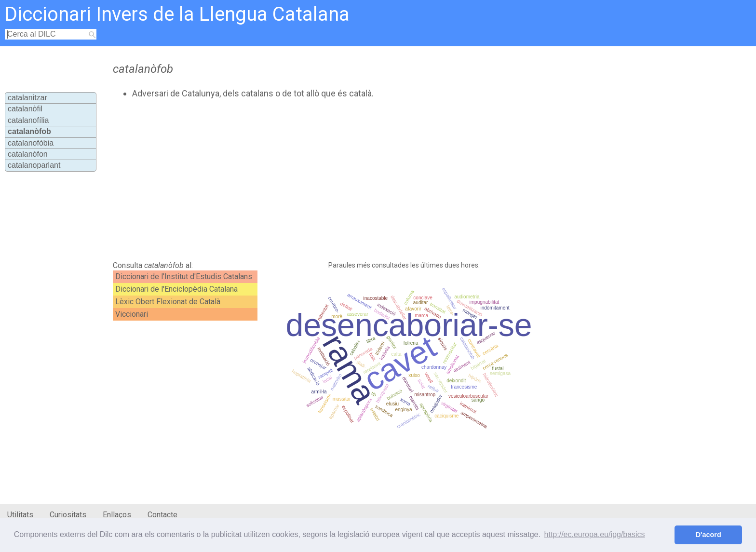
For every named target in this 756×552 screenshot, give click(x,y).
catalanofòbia (31, 143)
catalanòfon (28, 154)
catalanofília (28, 120)
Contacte (162, 515)
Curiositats (68, 515)
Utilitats (20, 515)
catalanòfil (25, 109)
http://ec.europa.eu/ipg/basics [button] (595, 534)
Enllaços (117, 515)
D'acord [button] (709, 535)
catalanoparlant (34, 165)
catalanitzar (27, 98)
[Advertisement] (328, 180)
